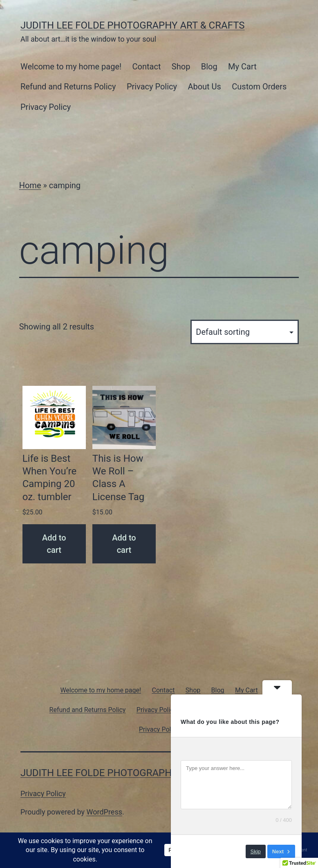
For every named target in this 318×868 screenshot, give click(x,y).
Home (30, 185)
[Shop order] (245, 332)
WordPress (104, 812)
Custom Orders (259, 87)
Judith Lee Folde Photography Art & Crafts (133, 25)
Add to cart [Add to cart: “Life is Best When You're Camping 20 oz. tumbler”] (54, 544)
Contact (147, 67)
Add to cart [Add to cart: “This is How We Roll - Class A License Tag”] (124, 544)
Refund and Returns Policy (68, 87)
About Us (204, 87)
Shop (181, 67)
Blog (209, 67)
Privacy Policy (152, 87)
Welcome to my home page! (71, 67)
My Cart (242, 67)
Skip (256, 851)
